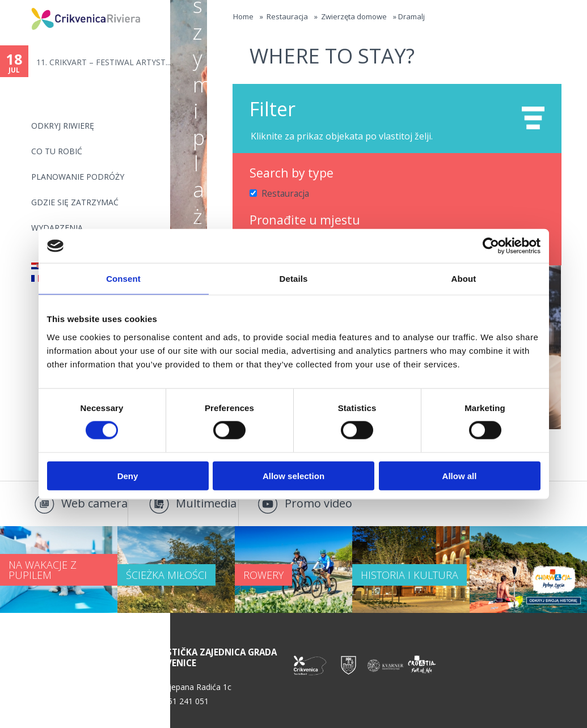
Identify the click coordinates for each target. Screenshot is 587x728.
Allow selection (293, 475)
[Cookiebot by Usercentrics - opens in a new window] (491, 246)
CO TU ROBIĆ (57, 151)
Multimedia (206, 503)
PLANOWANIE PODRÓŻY (78, 177)
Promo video (318, 503)
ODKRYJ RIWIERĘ (63, 126)
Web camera (94, 503)
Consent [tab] (123, 279)
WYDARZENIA (57, 228)
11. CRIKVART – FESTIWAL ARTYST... (103, 62)
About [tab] (464, 279)
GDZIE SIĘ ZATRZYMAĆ (75, 202)
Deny (128, 475)
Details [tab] (294, 279)
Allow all (460, 475)
